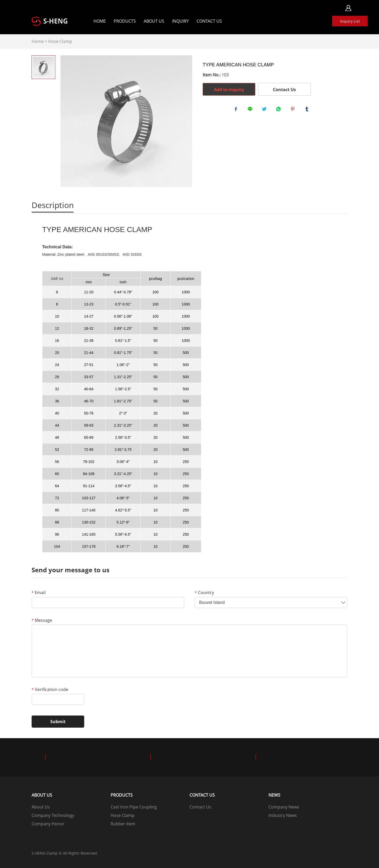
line (251, 110)
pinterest (294, 110)
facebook (237, 110)
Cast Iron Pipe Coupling (134, 807)
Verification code (50, 689)
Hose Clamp (60, 41)
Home (100, 21)
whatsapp (280, 110)
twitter (265, 110)
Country (204, 593)
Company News (284, 807)
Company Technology (53, 815)
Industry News (283, 815)
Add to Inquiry (229, 90)
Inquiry (180, 21)
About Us (154, 21)
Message (42, 620)
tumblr (308, 110)
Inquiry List (350, 21)
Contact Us (209, 21)
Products (125, 21)
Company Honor (48, 824)
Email (39, 593)
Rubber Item (123, 824)
